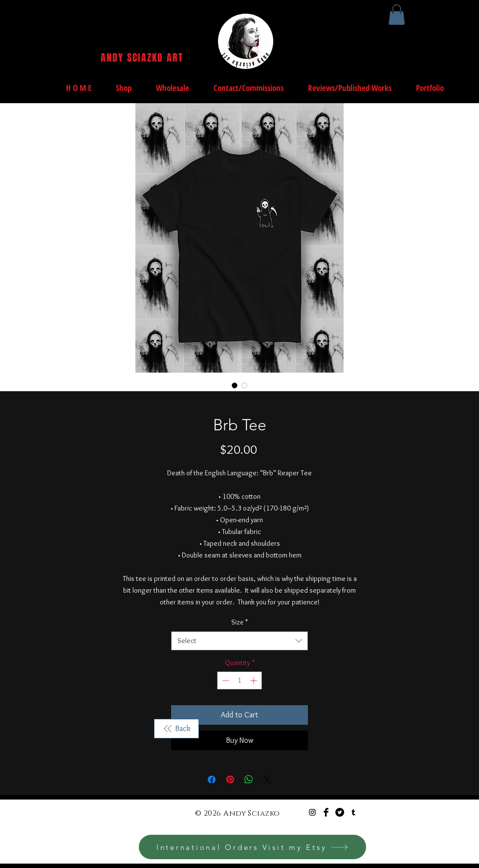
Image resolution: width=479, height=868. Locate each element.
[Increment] (254, 680)
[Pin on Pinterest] (230, 779)
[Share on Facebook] (212, 779)
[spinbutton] (239, 680)
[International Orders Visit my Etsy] (252, 847)
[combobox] (239, 641)
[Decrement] (225, 680)
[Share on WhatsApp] (249, 779)
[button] (397, 15)
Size (239, 622)
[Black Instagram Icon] (312, 812)
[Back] (176, 729)
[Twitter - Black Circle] (340, 812)
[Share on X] (267, 779)
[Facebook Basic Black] (326, 812)
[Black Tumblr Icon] (353, 812)
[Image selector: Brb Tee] (235, 385)
